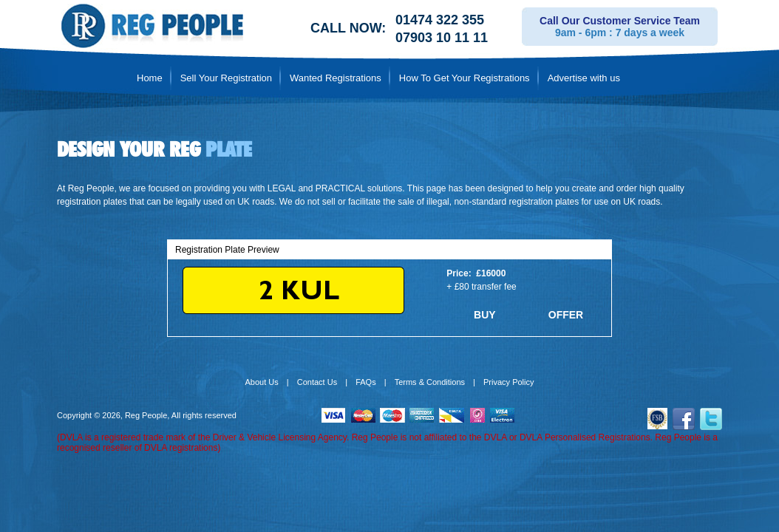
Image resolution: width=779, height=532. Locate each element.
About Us (262, 382)
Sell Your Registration (226, 78)
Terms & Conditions (430, 382)
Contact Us (317, 382)
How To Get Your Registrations (465, 78)
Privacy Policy (508, 382)
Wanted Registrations (336, 78)
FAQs (366, 382)
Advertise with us (584, 78)
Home (150, 78)
